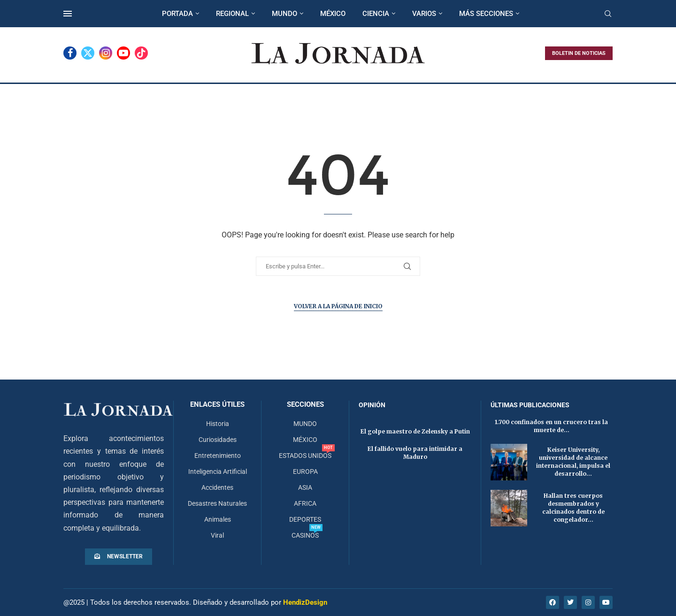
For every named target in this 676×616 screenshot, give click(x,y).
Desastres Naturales (217, 503)
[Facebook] (70, 53)
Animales (218, 519)
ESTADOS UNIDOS (305, 456)
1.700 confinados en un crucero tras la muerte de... (551, 426)
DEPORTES (305, 519)
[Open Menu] (68, 14)
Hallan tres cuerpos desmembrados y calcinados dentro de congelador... (573, 507)
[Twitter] (88, 53)
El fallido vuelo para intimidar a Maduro (415, 453)
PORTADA (177, 14)
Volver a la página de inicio (338, 306)
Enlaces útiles (217, 405)
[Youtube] (123, 53)
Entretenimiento (218, 456)
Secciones (305, 405)
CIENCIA (376, 14)
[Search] (608, 14)
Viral (217, 535)
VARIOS (424, 14)
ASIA (305, 487)
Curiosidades (218, 440)
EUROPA (305, 472)
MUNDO (284, 14)
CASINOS (305, 535)
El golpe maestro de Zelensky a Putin (415, 431)
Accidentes (217, 487)
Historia (218, 424)
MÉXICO (333, 14)
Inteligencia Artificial (218, 472)
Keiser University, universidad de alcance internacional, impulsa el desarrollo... (573, 461)
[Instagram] (106, 53)
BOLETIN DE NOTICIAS (579, 53)
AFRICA (305, 503)
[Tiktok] (141, 53)
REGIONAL (232, 14)
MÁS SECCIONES (486, 14)
